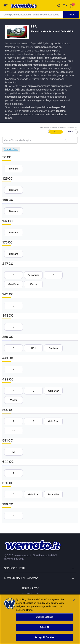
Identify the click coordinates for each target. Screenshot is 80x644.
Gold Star (14, 284)
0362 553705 (31, 594)
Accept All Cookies (44, 638)
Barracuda (34, 275)
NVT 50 (14, 169)
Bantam (14, 190)
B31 (34, 348)
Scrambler (53, 494)
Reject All (44, 628)
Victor (34, 284)
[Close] (74, 600)
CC (56, 132)
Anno (70, 132)
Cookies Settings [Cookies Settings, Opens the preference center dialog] (44, 617)
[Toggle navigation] (6, 6)
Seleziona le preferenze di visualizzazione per (58, 128)
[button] (65, 5)
